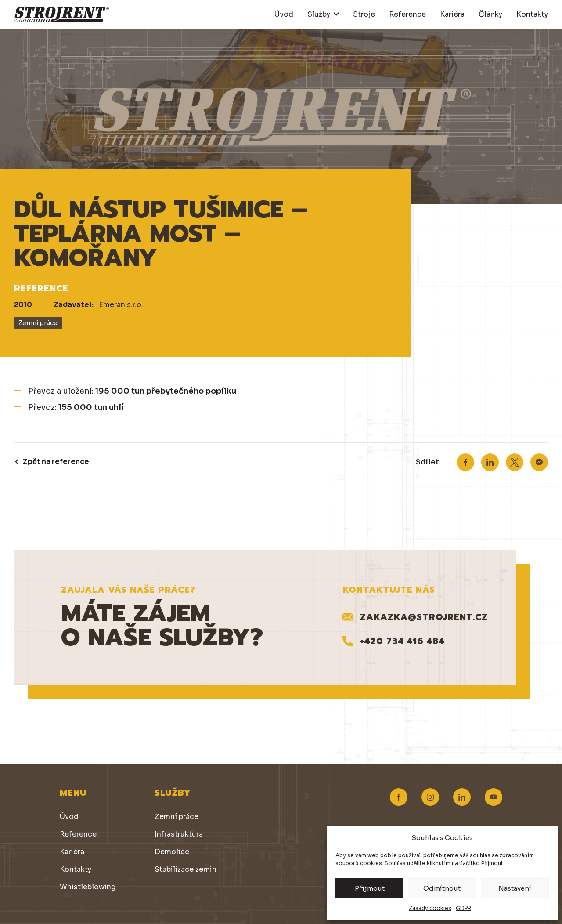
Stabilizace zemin (186, 869)
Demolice (172, 852)
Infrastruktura (179, 834)
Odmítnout (442, 888)
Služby (319, 14)
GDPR (463, 908)
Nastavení (515, 888)
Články (490, 14)
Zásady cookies (430, 908)
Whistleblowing (88, 887)
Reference (407, 14)
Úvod (284, 14)
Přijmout (370, 888)
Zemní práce (177, 817)
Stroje (364, 14)
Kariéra (452, 14)
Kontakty (532, 14)
